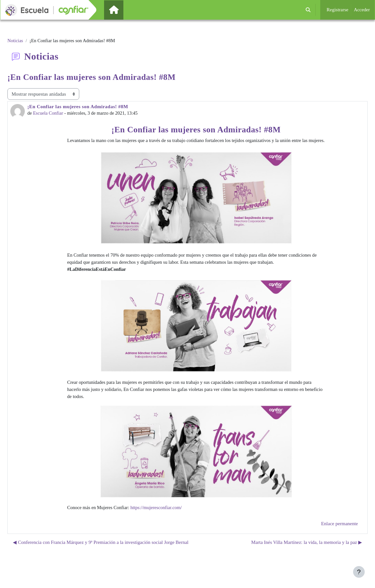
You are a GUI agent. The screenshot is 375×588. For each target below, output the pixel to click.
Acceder (362, 10)
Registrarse (337, 10)
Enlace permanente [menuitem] (340, 533)
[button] (308, 10)
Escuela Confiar (49, 114)
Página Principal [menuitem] (125, 10)
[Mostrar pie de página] (359, 572)
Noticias (15, 41)
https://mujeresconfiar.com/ (159, 517)
